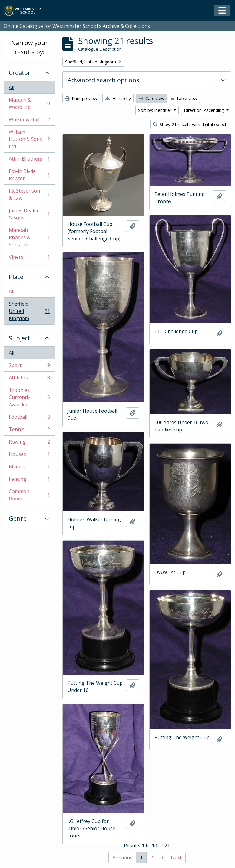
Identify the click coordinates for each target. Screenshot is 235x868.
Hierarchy (118, 98)
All (12, 87)
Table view (183, 98)
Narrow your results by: (30, 47)
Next (176, 857)
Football (29, 418)
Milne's (29, 468)
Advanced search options (103, 80)
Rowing (29, 443)
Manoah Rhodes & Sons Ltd (29, 237)
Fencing (29, 480)
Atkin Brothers (29, 160)
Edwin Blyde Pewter (29, 175)
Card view (152, 98)
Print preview (81, 98)
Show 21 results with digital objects (191, 124)
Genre (18, 518)
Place (16, 277)
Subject (19, 338)
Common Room (29, 495)
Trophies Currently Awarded (29, 397)
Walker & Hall (29, 121)
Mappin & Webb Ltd (29, 103)
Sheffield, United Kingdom (29, 311)
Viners (29, 258)
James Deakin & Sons (29, 214)
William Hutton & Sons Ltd (29, 139)
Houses (29, 455)
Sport (29, 367)
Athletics (29, 379)
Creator (20, 73)
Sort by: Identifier (155, 110)
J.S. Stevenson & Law (29, 194)
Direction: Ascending (204, 110)
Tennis (29, 431)
